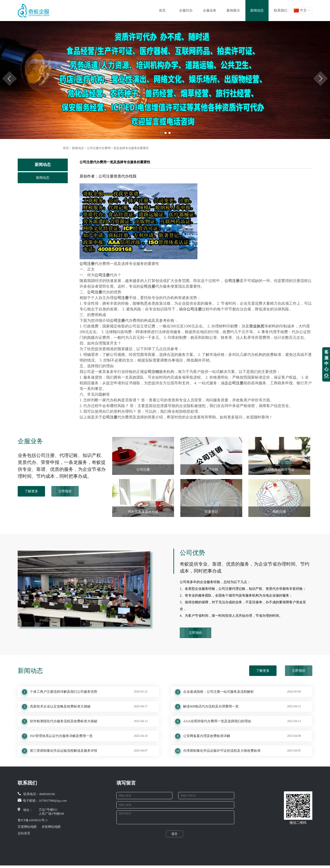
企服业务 (210, 10)
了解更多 (31, 491)
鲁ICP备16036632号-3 (33, 820)
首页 (162, 10)
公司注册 (87, 264)
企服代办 (186, 10)
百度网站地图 (27, 827)
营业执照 (257, 326)
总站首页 (24, 833)
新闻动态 (257, 10)
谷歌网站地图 (51, 827)
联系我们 (281, 10)
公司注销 (152, 372)
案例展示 (233, 10)
